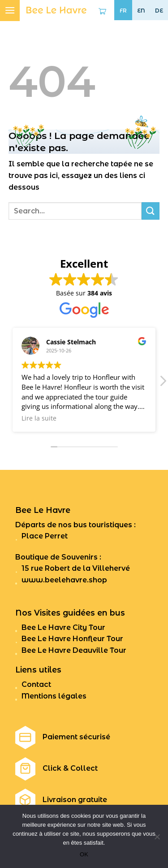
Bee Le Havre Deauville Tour (74, 650)
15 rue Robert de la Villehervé (76, 568)
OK (84, 854)
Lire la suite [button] (39, 418)
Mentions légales (54, 696)
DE (159, 11)
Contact (36, 684)
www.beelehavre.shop (64, 580)
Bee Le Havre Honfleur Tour (72, 639)
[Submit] (151, 211)
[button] (163, 383)
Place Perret (45, 536)
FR (123, 11)
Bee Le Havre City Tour (63, 627)
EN (141, 11)
